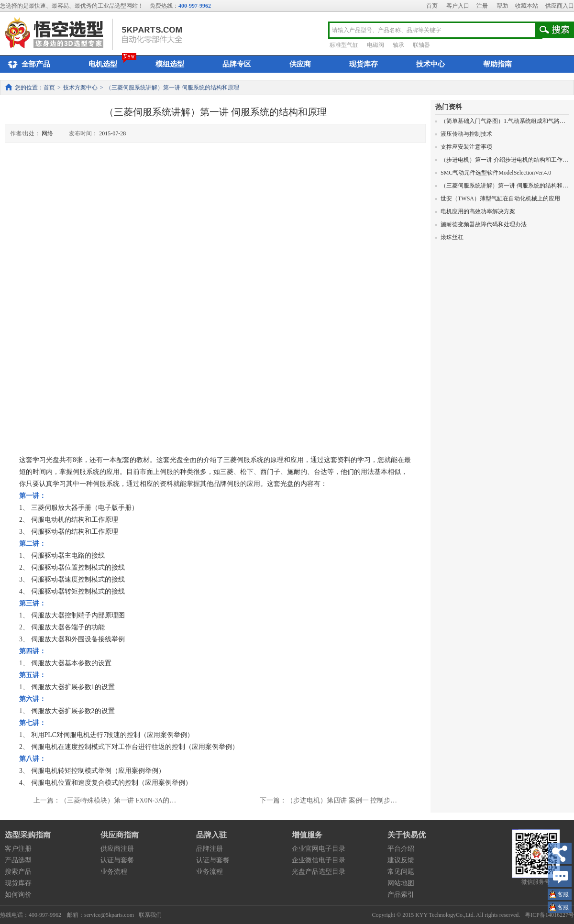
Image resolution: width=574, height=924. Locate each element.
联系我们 (150, 915)
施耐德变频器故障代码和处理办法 (481, 224)
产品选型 (18, 860)
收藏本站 (527, 6)
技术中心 (430, 64)
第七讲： (33, 723)
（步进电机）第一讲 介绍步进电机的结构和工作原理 (505, 160)
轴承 (398, 45)
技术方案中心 (80, 88)
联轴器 (421, 45)
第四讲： (33, 651)
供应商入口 (560, 6)
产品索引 (401, 895)
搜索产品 (18, 872)
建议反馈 (401, 860)
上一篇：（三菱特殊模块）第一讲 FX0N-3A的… (105, 800)
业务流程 (114, 872)
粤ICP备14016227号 (549, 915)
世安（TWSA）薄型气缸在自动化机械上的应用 (498, 198)
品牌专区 (237, 64)
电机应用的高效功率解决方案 (475, 211)
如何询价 (18, 895)
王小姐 (563, 896)
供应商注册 (117, 849)
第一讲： (33, 496)
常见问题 (401, 872)
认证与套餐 (117, 860)
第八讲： (33, 759)
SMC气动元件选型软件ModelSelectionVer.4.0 (493, 173)
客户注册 (18, 849)
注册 (482, 6)
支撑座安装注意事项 (464, 147)
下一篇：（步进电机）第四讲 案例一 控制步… (328, 800)
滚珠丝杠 (449, 237)
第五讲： (33, 675)
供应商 (300, 64)
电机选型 (103, 64)
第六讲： (33, 699)
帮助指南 (497, 64)
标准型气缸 (344, 45)
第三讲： (33, 603)
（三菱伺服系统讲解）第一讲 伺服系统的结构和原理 (505, 186)
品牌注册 (210, 849)
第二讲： (33, 544)
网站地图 (401, 883)
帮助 (502, 6)
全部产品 (28, 65)
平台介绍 (401, 849)
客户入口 (458, 6)
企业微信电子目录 (319, 860)
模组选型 (170, 64)
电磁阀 (375, 45)
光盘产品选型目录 (319, 872)
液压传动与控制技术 (464, 134)
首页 (432, 6)
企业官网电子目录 (319, 849)
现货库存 (364, 64)
